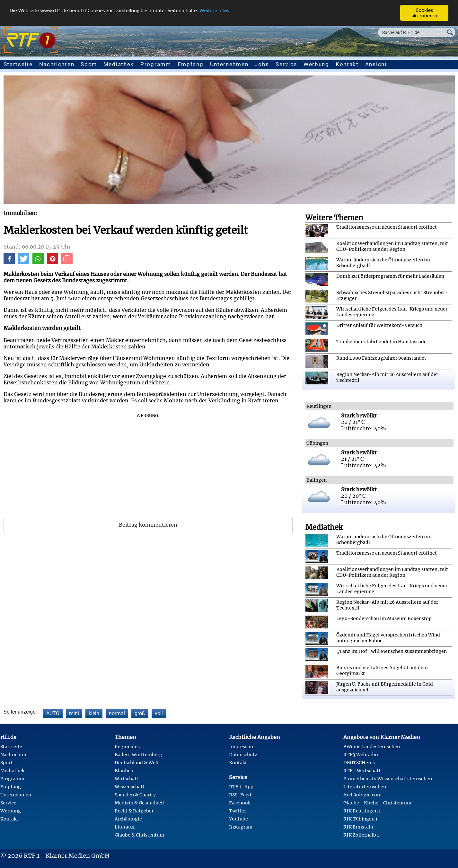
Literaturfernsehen (365, 787)
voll (159, 713)
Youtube (238, 819)
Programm (156, 64)
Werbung (316, 64)
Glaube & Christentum (139, 835)
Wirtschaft (127, 779)
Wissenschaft (130, 787)
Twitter (238, 811)
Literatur (125, 827)
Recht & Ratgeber (134, 811)
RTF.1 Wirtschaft (362, 771)
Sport (89, 64)
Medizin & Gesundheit (140, 803)
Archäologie (128, 819)
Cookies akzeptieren (424, 13)
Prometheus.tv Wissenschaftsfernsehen (388, 779)
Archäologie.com (362, 795)
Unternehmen (229, 64)
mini (74, 713)
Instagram (241, 827)
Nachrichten (57, 64)
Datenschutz (243, 755)
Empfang (191, 64)
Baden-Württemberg (138, 755)
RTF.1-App (241, 787)
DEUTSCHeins (359, 763)
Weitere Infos (214, 10)
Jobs (262, 64)
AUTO (53, 713)
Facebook (240, 803)
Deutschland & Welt (137, 763)
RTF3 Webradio (361, 755)
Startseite (18, 64)
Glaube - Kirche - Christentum (377, 803)
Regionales (127, 747)
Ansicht (376, 64)
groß (140, 713)
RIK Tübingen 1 (360, 819)
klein (94, 713)
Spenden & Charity (135, 795)
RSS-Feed (240, 795)
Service (286, 64)
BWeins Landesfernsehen (372, 747)
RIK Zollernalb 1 (361, 835)
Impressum (242, 747)
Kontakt (347, 64)
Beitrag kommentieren (148, 525)
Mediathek (119, 64)
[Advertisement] (148, 463)
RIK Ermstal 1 (358, 827)
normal (117, 713)
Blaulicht (125, 771)
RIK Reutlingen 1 (362, 811)
